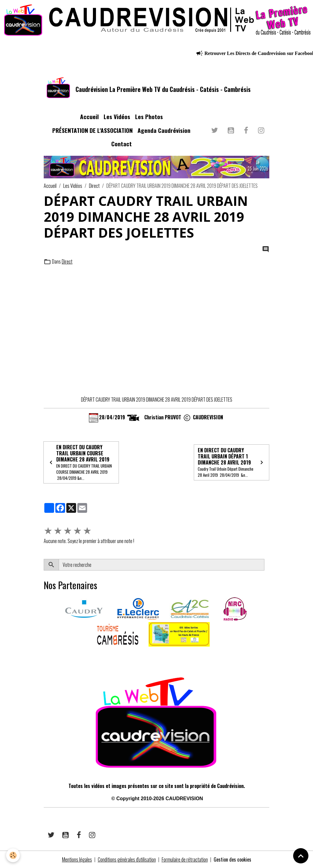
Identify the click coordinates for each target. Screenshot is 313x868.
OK (267, 565)
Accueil (89, 117)
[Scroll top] (301, 856)
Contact (122, 144)
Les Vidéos (117, 117)
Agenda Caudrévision (164, 130)
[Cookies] (13, 855)
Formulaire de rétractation (185, 859)
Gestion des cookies (232, 859)
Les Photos (149, 117)
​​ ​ (44, 655)
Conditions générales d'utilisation (127, 859)
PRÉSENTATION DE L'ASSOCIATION (92, 130)
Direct (94, 186)
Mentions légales (77, 859)
